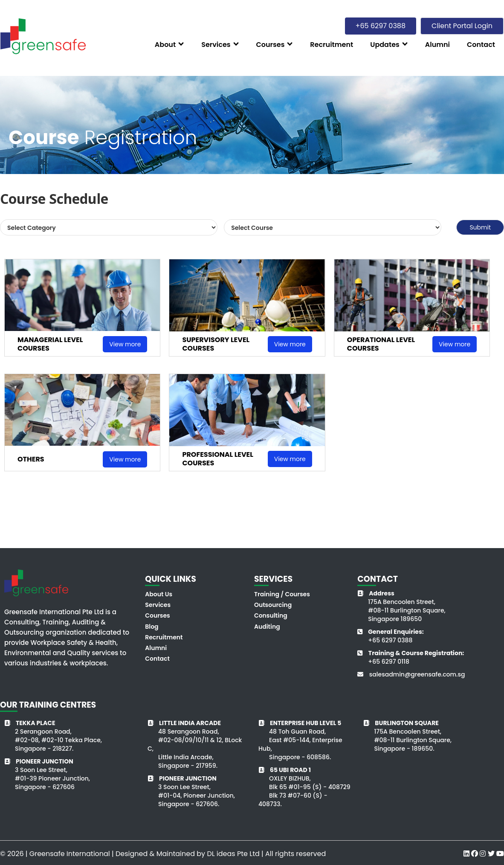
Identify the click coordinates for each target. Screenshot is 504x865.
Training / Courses (282, 594)
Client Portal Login (462, 26)
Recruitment (164, 637)
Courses (158, 615)
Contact (157, 659)
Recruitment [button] (332, 45)
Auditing (267, 627)
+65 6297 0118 (389, 662)
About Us (159, 594)
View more (125, 344)
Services (158, 605)
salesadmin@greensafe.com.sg (417, 674)
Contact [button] (481, 45)
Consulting (271, 615)
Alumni (156, 648)
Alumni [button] (437, 45)
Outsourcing (273, 605)
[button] (169, 44)
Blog (152, 627)
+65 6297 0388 (390, 640)
